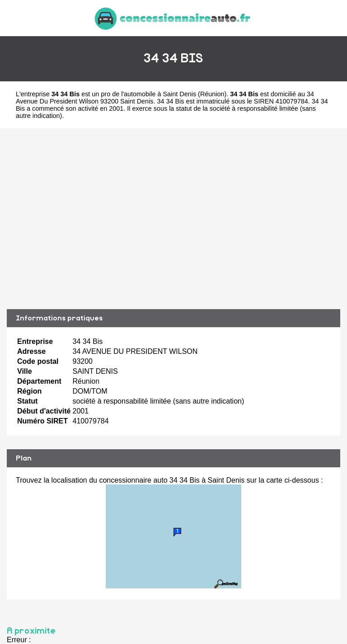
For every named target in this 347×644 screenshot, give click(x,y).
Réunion (212, 94)
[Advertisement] (173, 219)
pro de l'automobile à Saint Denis (148, 94)
